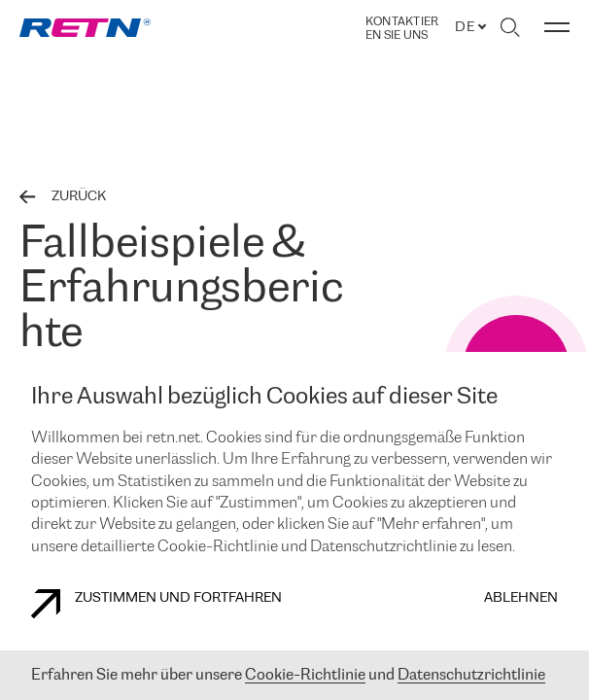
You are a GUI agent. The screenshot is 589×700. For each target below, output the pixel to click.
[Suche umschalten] (510, 27)
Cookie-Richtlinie (305, 675)
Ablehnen (521, 598)
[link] (85, 28)
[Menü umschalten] (557, 27)
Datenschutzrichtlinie (471, 675)
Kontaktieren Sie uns (402, 29)
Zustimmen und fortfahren (156, 604)
